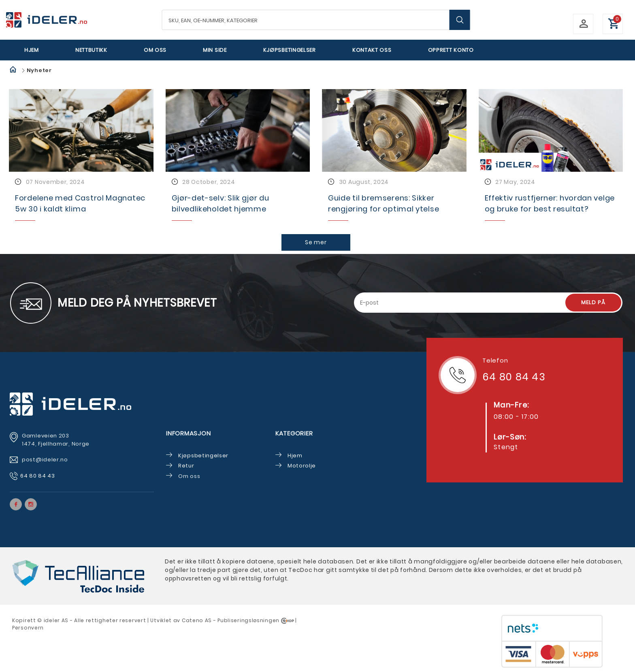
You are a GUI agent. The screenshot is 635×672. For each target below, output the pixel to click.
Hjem (32, 50)
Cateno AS (197, 620)
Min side (215, 50)
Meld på (593, 302)
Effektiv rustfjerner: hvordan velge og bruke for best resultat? (550, 203)
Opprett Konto (451, 50)
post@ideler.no (46, 460)
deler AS (57, 620)
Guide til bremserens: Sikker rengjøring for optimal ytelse (384, 203)
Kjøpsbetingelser (290, 50)
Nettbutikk (91, 50)
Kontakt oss (372, 50)
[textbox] (316, 20)
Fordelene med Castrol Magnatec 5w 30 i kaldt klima (80, 203)
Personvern (28, 628)
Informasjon (188, 433)
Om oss (155, 50)
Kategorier (294, 433)
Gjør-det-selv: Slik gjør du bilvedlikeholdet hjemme (221, 203)
